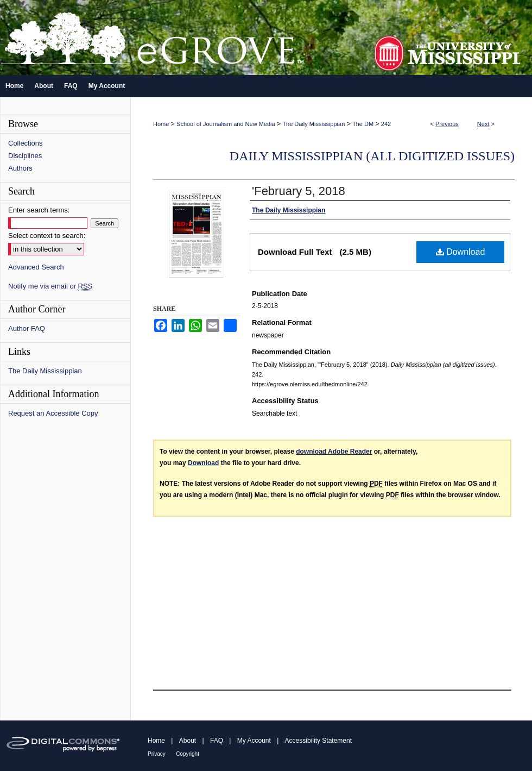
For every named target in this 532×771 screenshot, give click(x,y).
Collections (26, 143)
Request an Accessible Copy (53, 413)
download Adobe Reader (334, 452)
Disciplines (25, 156)
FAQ (217, 741)
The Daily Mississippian (313, 124)
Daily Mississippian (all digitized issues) (372, 156)
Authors (20, 168)
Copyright (188, 754)
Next (483, 124)
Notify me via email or (50, 286)
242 (386, 124)
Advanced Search (36, 267)
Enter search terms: (39, 210)
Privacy (157, 754)
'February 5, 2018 (299, 191)
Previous (447, 124)
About (188, 741)
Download (461, 252)
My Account (254, 741)
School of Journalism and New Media (226, 124)
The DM (363, 124)
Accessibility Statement (318, 741)
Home (161, 124)
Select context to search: (47, 236)
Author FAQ (27, 328)
